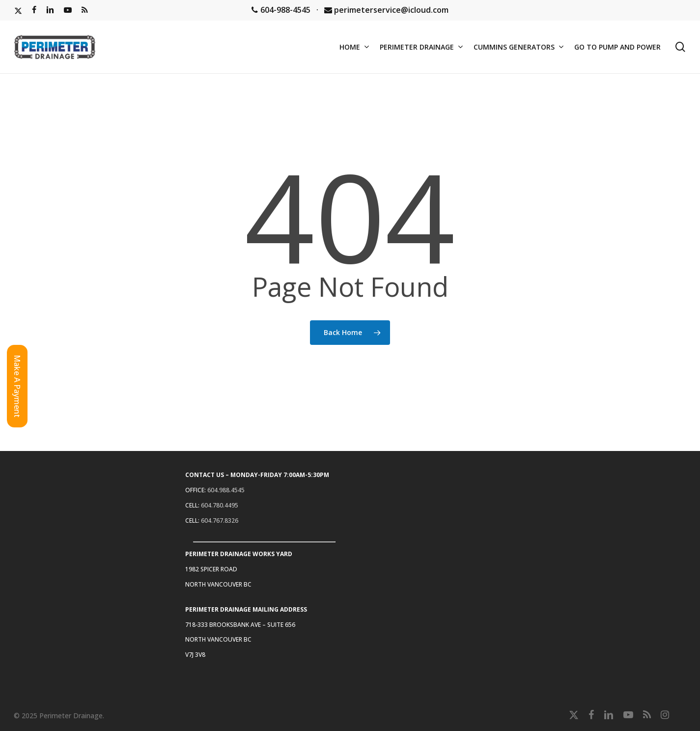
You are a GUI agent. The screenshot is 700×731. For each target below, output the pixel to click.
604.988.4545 (226, 490)
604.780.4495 (220, 505)
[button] (17, 386)
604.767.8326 (220, 520)
